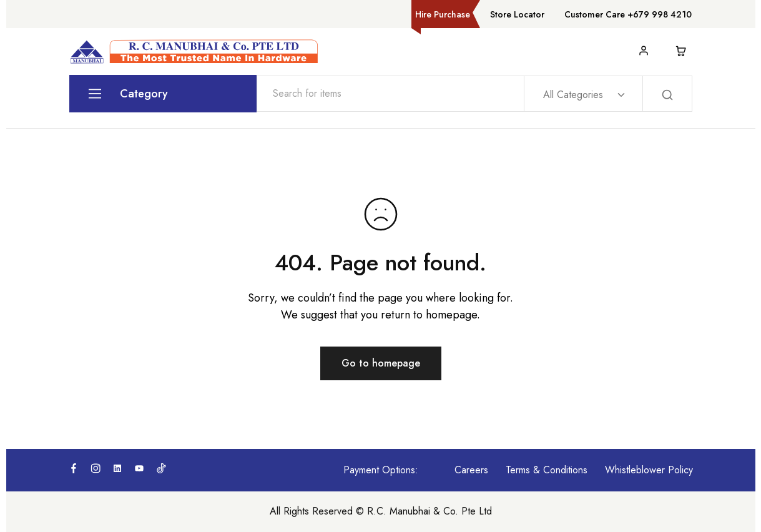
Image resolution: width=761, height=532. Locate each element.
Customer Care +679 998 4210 (628, 14)
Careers (471, 470)
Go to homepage (381, 363)
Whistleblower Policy (649, 470)
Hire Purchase (443, 14)
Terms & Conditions (547, 470)
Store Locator (517, 14)
